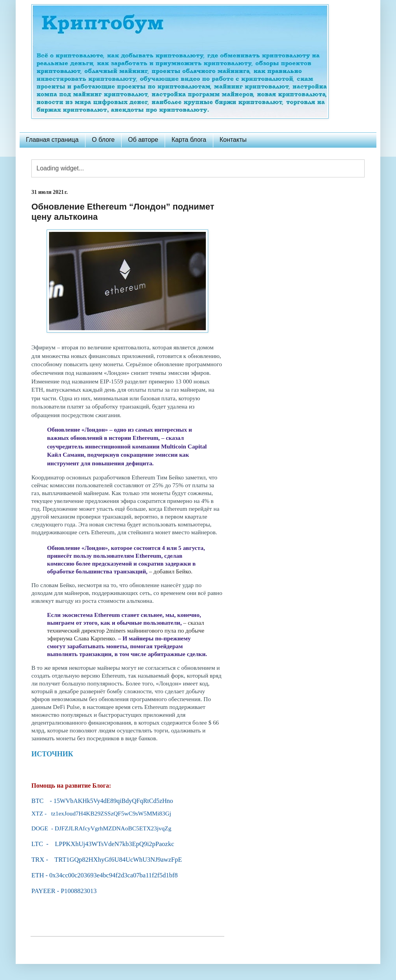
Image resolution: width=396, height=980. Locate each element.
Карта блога (189, 140)
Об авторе (143, 140)
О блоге (103, 140)
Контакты (233, 140)
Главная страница (52, 140)
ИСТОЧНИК (52, 754)
